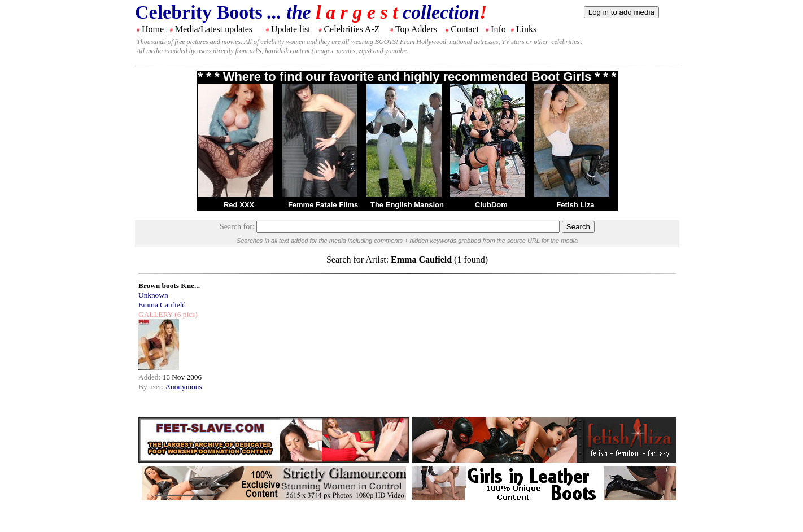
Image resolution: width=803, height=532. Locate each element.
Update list (291, 29)
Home (153, 29)
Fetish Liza (575, 205)
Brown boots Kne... (169, 285)
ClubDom (491, 205)
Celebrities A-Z (352, 29)
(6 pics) (185, 314)
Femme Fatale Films (323, 205)
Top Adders (416, 29)
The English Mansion (407, 205)
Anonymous (183, 387)
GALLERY (156, 314)
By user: (152, 387)
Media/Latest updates (214, 29)
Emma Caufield (162, 305)
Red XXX (239, 205)
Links (526, 29)
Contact (465, 29)
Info (498, 29)
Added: (150, 377)
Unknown (153, 295)
